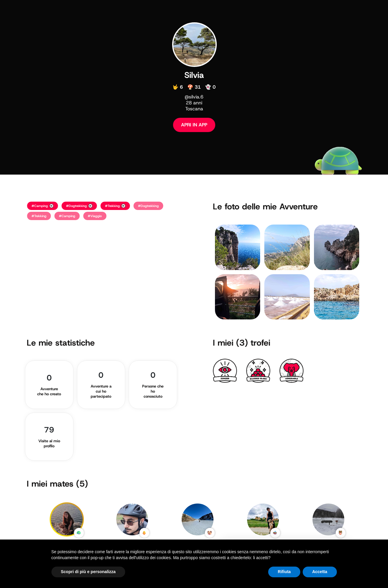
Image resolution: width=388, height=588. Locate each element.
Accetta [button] (320, 572)
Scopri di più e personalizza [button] (88, 572)
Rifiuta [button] (284, 572)
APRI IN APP (194, 125)
